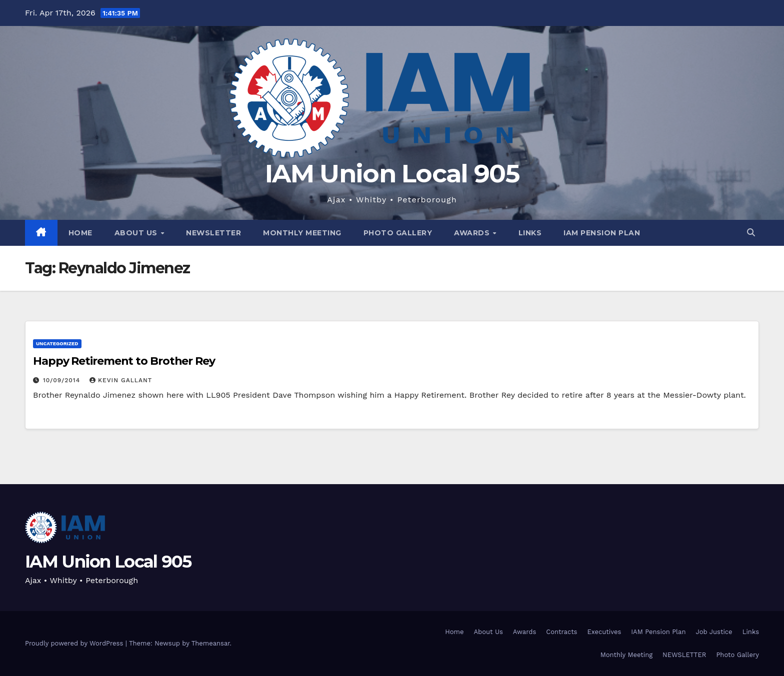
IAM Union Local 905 (392, 174)
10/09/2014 (63, 380)
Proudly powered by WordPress (75, 643)
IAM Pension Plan (602, 233)
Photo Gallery (398, 233)
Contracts (561, 632)
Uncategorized (57, 343)
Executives (604, 632)
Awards (473, 233)
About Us (137, 233)
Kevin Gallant (121, 380)
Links (530, 233)
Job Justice (714, 632)
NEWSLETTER (213, 233)
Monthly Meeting (302, 233)
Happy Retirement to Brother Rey (124, 361)
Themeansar (211, 643)
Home (80, 233)
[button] (751, 233)
